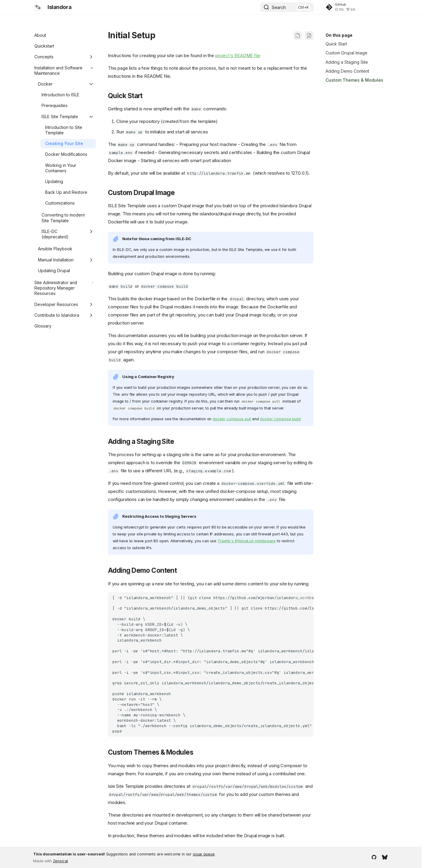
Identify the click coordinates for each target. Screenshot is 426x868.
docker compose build (280, 419)
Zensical (61, 861)
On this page (339, 35)
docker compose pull (232, 419)
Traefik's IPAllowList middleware (247, 541)
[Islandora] (38, 7)
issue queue (204, 854)
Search (279, 7)
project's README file (238, 55)
